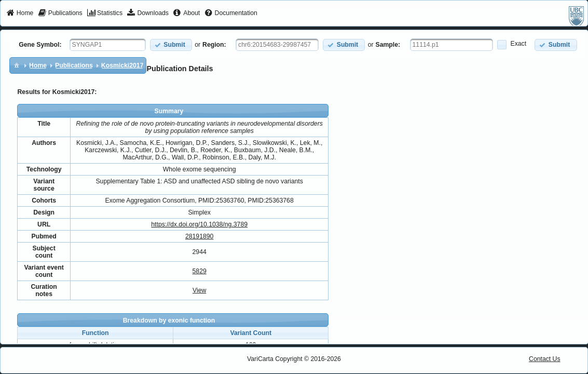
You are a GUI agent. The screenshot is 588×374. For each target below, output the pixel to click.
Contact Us (545, 359)
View (199, 290)
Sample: (388, 45)
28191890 (199, 236)
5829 (200, 271)
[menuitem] (20, 14)
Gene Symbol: (40, 45)
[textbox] (108, 45)
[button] (171, 45)
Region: (214, 45)
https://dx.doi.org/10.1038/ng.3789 (199, 224)
